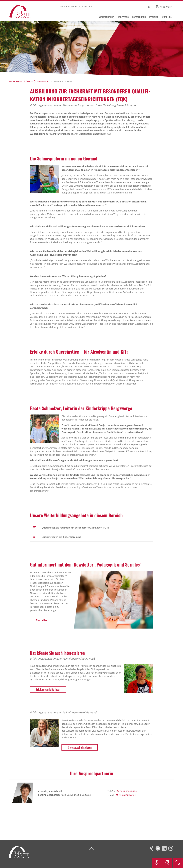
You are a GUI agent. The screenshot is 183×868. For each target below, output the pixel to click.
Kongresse (123, 17)
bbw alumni (41, 81)
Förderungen (139, 17)
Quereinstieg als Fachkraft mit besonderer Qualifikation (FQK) (75, 528)
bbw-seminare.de (16, 81)
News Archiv (166, 7)
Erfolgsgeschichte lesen (48, 689)
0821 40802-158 (128, 791)
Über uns (167, 17)
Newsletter (42, 620)
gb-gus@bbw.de (127, 795)
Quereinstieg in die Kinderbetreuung (61, 537)
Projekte (154, 17)
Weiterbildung (106, 17)
